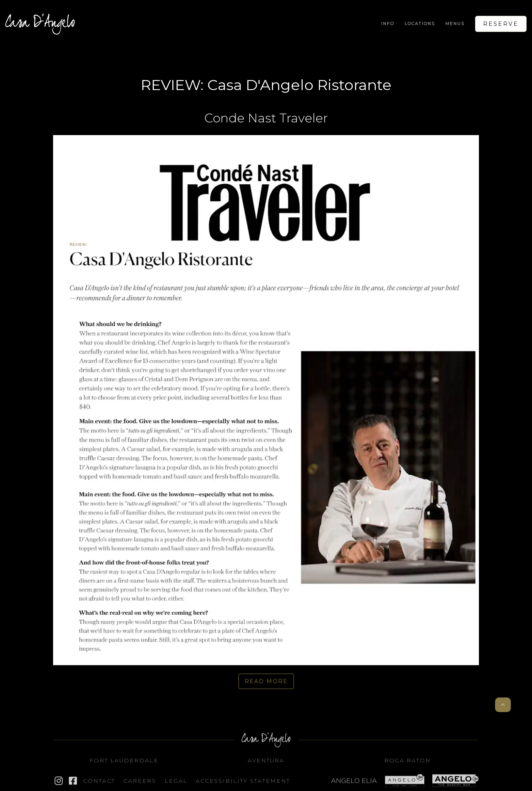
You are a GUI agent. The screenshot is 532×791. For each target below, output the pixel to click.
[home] (40, 24)
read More (266, 681)
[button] (388, 24)
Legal (176, 782)
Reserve (501, 24)
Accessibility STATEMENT (243, 782)
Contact (99, 782)
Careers (140, 782)
